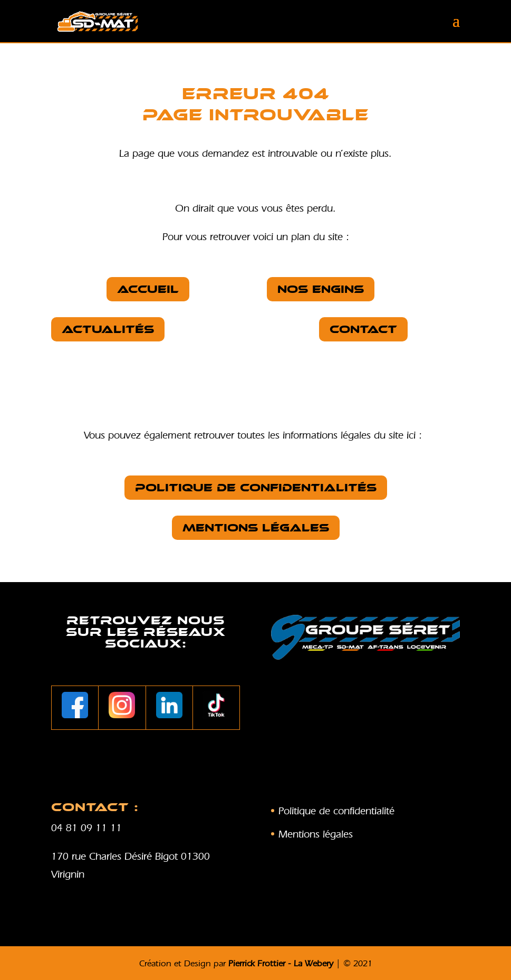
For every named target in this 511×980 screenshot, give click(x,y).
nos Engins (321, 289)
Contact (363, 329)
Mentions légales (256, 528)
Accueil (148, 289)
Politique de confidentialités (256, 488)
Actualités (108, 329)
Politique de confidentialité (336, 811)
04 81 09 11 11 (86, 827)
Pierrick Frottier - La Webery (281, 963)
